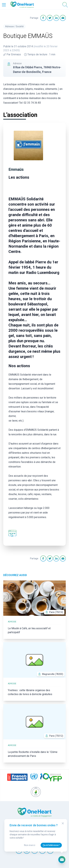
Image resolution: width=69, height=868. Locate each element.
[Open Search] (65, 5)
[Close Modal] (63, 823)
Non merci (30, 845)
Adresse (10, 26)
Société (20, 26)
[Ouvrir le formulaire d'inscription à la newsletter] (62, 860)
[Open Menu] (4, 5)
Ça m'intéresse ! (51, 845)
